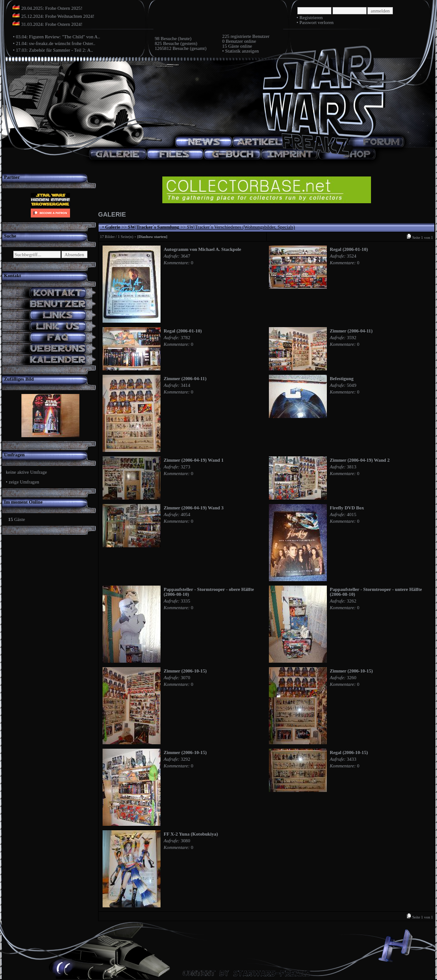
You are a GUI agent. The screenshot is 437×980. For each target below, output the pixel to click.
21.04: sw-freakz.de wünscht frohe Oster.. (55, 43)
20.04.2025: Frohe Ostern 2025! (52, 8)
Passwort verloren (316, 23)
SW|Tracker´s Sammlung (154, 227)
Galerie (113, 227)
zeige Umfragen (24, 482)
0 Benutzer (232, 41)
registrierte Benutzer (250, 36)
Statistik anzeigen (242, 51)
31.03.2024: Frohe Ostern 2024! (52, 24)
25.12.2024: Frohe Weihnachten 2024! (58, 16)
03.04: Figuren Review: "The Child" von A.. (58, 37)
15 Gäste (231, 46)
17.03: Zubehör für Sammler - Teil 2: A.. (54, 50)
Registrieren (311, 18)
